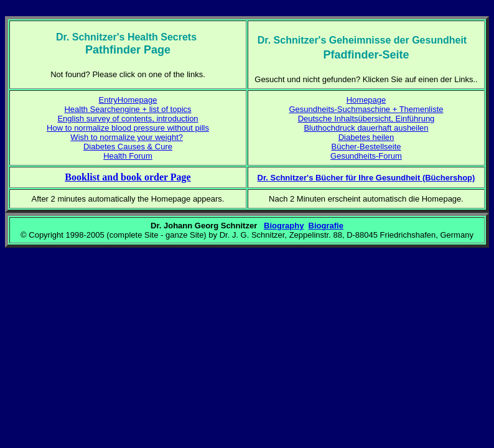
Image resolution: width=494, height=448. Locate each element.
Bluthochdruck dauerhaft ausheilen (366, 128)
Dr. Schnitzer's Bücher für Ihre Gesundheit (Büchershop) (366, 178)
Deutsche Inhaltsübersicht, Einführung (366, 119)
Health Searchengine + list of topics (128, 109)
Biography (284, 226)
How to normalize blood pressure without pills (128, 128)
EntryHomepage (128, 100)
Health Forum (128, 156)
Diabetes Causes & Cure (128, 147)
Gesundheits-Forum (366, 156)
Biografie (326, 226)
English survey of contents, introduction (128, 119)
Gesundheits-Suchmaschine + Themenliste (366, 109)
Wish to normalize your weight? (127, 137)
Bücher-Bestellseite (366, 147)
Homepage (366, 100)
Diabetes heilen (366, 137)
